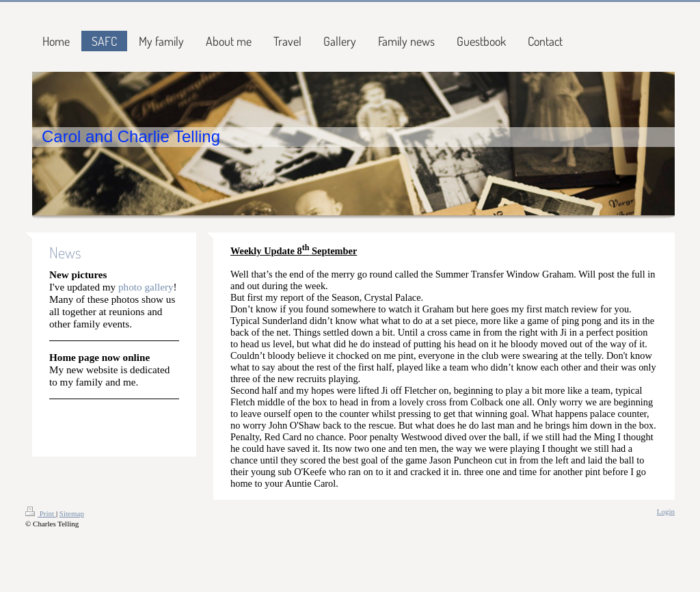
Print (41, 513)
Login (666, 511)
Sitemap (72, 513)
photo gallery (146, 287)
